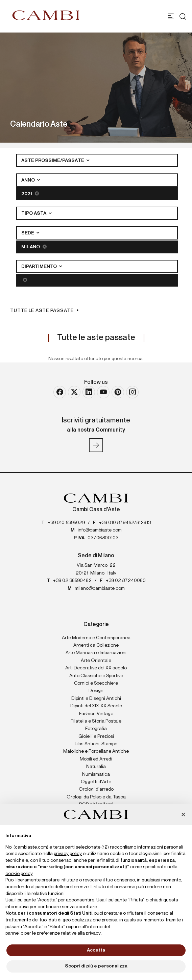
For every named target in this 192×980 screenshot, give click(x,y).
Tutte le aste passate (42, 311)
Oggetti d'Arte (96, 782)
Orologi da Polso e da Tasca (96, 797)
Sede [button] (28, 233)
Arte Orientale (96, 661)
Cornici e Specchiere (96, 683)
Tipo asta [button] (34, 213)
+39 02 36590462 (72, 581)
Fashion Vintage (96, 714)
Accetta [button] (96, 950)
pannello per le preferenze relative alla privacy (53, 933)
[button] (183, 815)
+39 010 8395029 (66, 523)
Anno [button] (29, 180)
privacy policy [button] (68, 854)
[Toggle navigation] (171, 16)
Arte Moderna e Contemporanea (96, 638)
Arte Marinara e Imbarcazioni (96, 653)
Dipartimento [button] (40, 267)
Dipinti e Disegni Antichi (96, 698)
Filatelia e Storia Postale (96, 721)
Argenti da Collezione (96, 645)
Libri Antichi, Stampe (96, 744)
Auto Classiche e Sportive (96, 676)
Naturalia (96, 767)
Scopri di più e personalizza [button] (96, 966)
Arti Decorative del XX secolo (96, 668)
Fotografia (96, 729)
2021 (30, 194)
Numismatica (96, 774)
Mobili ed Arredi (96, 759)
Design (96, 691)
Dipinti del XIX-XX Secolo (96, 706)
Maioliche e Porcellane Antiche (96, 751)
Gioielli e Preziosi (96, 736)
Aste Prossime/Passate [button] (53, 161)
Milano (34, 247)
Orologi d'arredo (96, 789)
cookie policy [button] (19, 874)
